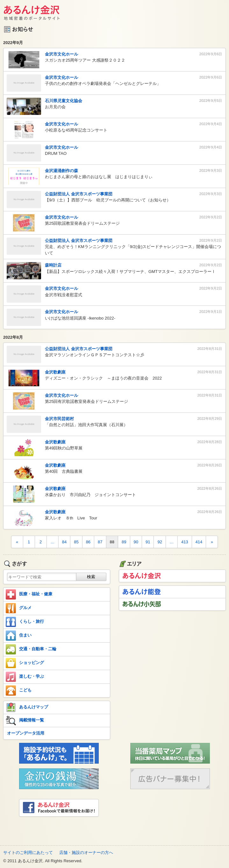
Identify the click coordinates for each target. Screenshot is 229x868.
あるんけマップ (27, 707)
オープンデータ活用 (26, 733)
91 (148, 542)
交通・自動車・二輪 (31, 649)
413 (185, 542)
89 (124, 542)
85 (76, 542)
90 (136, 542)
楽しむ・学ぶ (25, 677)
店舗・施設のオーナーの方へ (86, 853)
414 (199, 542)
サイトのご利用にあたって (28, 853)
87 (100, 542)
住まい (19, 636)
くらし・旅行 (25, 622)
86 (88, 542)
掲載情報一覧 (25, 721)
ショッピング (25, 663)
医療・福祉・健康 (29, 594)
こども (19, 691)
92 (160, 542)
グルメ (19, 608)
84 (64, 542)
